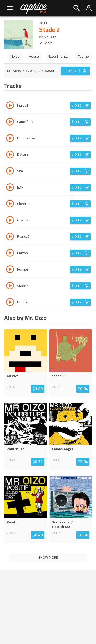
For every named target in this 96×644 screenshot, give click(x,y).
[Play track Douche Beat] (10, 139)
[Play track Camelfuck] (10, 122)
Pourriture (15, 449)
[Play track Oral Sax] (10, 221)
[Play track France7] (10, 237)
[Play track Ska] (10, 172)
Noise (15, 56)
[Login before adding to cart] (75, 71)
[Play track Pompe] (10, 270)
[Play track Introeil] (10, 106)
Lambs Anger (63, 449)
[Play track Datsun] (10, 155)
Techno (83, 56)
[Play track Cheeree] (10, 204)
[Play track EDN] (10, 188)
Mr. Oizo (50, 37)
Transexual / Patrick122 (62, 524)
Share (46, 43)
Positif (12, 522)
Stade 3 (58, 376)
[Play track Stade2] (10, 286)
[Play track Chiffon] (10, 254)
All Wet (13, 376)
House (34, 56)
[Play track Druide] (10, 303)
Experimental (58, 56)
